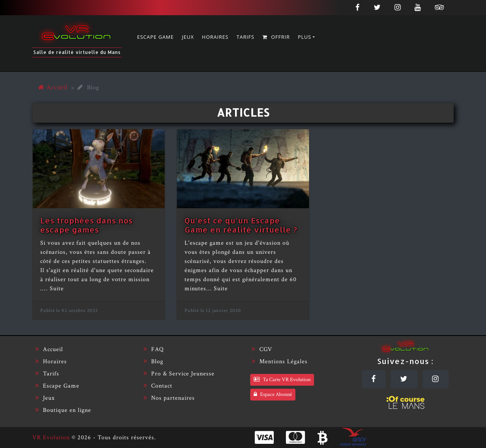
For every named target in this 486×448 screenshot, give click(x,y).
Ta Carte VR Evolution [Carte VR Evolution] (282, 380)
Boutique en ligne (63, 410)
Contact (158, 386)
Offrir (276, 37)
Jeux (188, 37)
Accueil (49, 349)
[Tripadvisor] (441, 7)
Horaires (215, 37)
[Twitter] (377, 7)
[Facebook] (358, 7)
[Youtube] (418, 7)
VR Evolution (51, 438)
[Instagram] (398, 7)
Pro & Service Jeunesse (179, 374)
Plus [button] (304, 37)
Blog (153, 362)
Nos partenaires (169, 398)
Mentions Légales (280, 362)
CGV (262, 349)
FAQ (154, 349)
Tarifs (245, 37)
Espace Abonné (273, 394)
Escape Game (155, 37)
